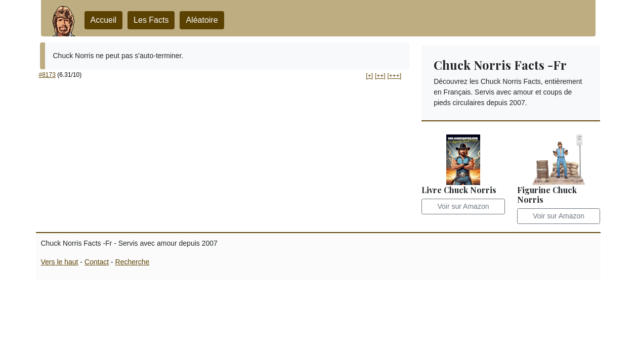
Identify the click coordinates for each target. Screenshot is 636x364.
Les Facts (151, 20)
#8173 (47, 75)
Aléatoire (202, 20)
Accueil (104, 20)
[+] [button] (369, 76)
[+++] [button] (394, 76)
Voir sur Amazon (463, 206)
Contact (97, 262)
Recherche (133, 262)
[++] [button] (380, 76)
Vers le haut (60, 262)
